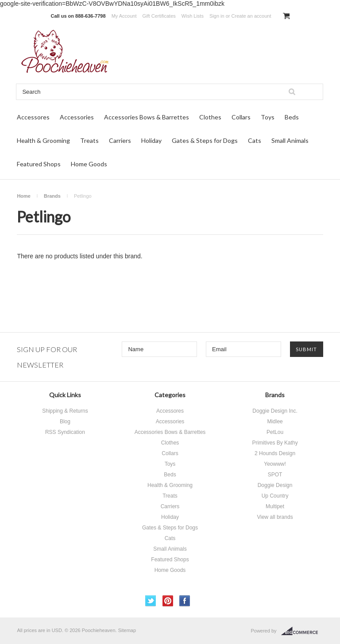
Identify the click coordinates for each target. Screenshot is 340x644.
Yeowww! (275, 464)
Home (24, 196)
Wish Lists (193, 16)
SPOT (275, 475)
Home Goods (89, 164)
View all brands (275, 517)
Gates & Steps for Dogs (205, 140)
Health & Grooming (43, 140)
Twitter (151, 601)
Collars (241, 117)
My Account (124, 16)
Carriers (120, 140)
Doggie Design (275, 485)
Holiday (151, 140)
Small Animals (290, 140)
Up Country (275, 496)
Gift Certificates (159, 16)
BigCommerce (302, 631)
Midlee (275, 422)
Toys (268, 117)
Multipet (275, 506)
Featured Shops (39, 164)
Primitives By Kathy (275, 443)
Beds (292, 117)
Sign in (217, 16)
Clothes (210, 117)
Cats (255, 140)
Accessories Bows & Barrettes (147, 117)
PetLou (275, 432)
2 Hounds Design (275, 453)
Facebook (185, 601)
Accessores (33, 117)
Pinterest (168, 601)
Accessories (77, 117)
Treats (89, 140)
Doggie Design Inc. (275, 411)
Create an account (251, 16)
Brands (52, 196)
